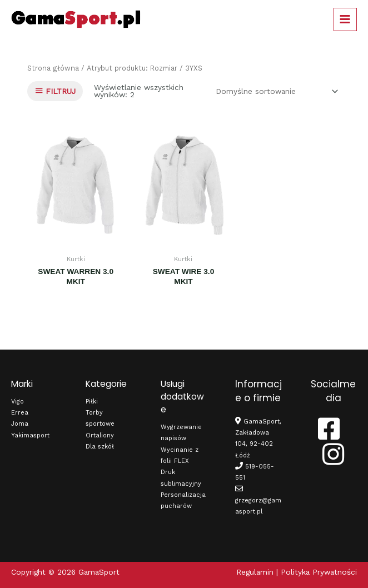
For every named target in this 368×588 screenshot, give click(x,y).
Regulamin (255, 572)
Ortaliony (100, 435)
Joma (20, 424)
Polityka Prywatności (319, 572)
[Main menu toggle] (345, 19)
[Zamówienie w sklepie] (275, 91)
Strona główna (53, 68)
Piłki (92, 402)
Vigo (18, 402)
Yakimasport (30, 435)
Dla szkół (100, 447)
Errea (20, 413)
